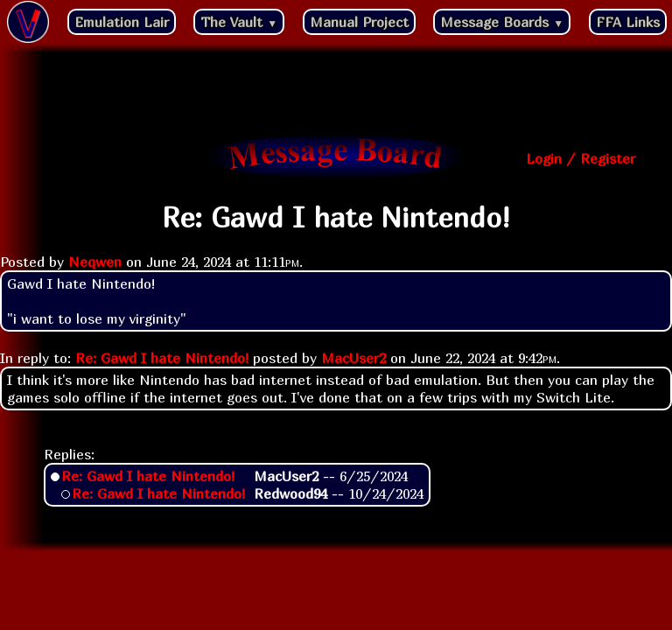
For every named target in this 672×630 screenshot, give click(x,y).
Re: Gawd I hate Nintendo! (162, 358)
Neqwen (95, 262)
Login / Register (581, 158)
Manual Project (359, 22)
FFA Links (628, 22)
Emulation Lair (122, 22)
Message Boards (502, 22)
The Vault (239, 22)
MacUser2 (353, 358)
